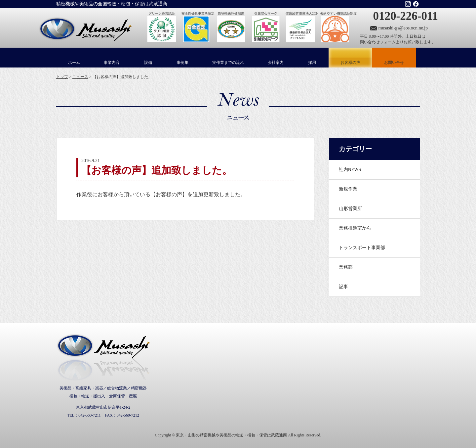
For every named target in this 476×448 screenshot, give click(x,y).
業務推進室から (355, 228)
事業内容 (112, 63)
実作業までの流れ (228, 63)
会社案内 (276, 63)
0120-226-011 (406, 16)
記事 (343, 287)
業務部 (346, 267)
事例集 (182, 63)
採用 (312, 63)
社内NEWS (350, 170)
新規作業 (348, 189)
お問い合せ (394, 63)
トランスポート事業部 (362, 248)
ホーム (74, 63)
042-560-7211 (90, 415)
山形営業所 (350, 209)
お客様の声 (350, 58)
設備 (148, 63)
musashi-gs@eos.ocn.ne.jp (403, 28)
